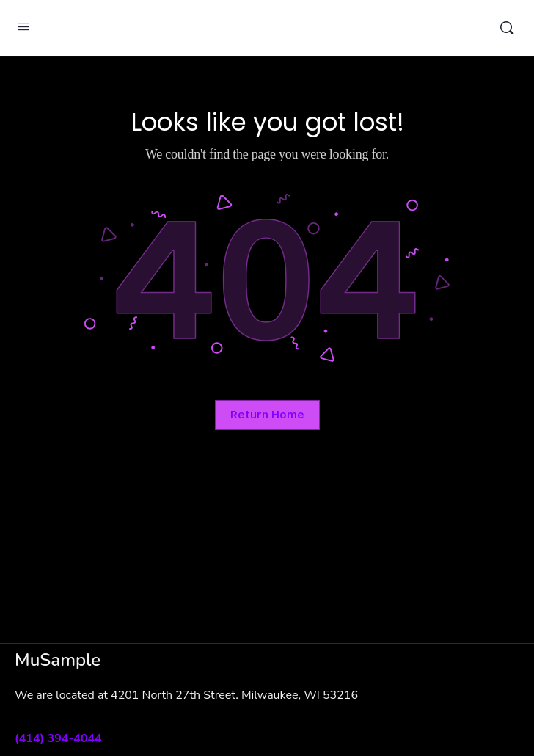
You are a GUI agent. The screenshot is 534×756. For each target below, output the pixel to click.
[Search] (507, 28)
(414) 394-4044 (58, 738)
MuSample (265, 28)
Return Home (267, 415)
